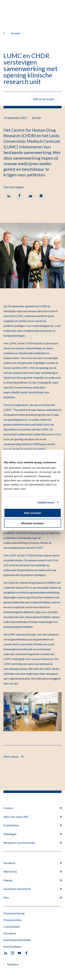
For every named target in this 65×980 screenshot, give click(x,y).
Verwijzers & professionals (32, 843)
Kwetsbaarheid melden (17, 940)
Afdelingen (32, 834)
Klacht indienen (13, 946)
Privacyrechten (12, 920)
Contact (32, 808)
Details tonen (46, 502)
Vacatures (32, 863)
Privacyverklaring (14, 913)
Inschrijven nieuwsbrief (32, 889)
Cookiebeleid (12, 927)
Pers (32, 898)
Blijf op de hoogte (44, 99)
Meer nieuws (13, 756)
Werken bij (32, 871)
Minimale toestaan (32, 523)
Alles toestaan (33, 513)
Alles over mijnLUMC (32, 817)
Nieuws (32, 880)
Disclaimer (10, 933)
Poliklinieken (32, 825)
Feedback (13, 964)
